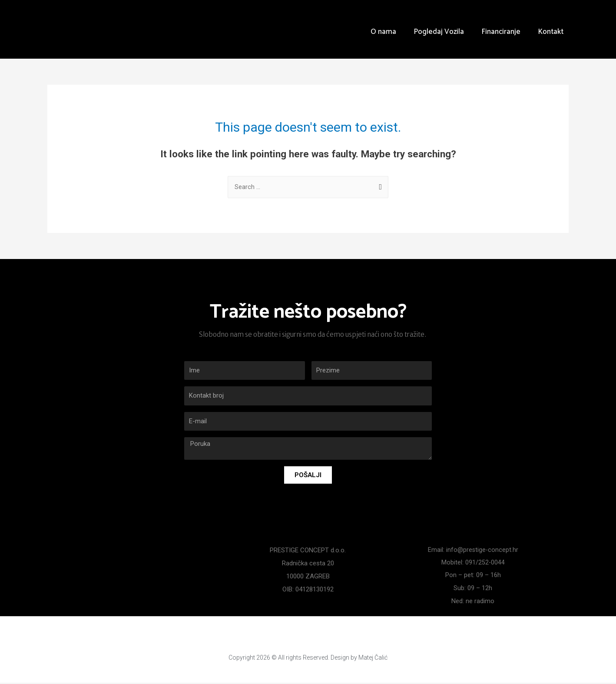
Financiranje (501, 32)
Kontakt (551, 32)
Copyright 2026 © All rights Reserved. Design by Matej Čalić (308, 658)
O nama (383, 32)
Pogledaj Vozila (439, 32)
